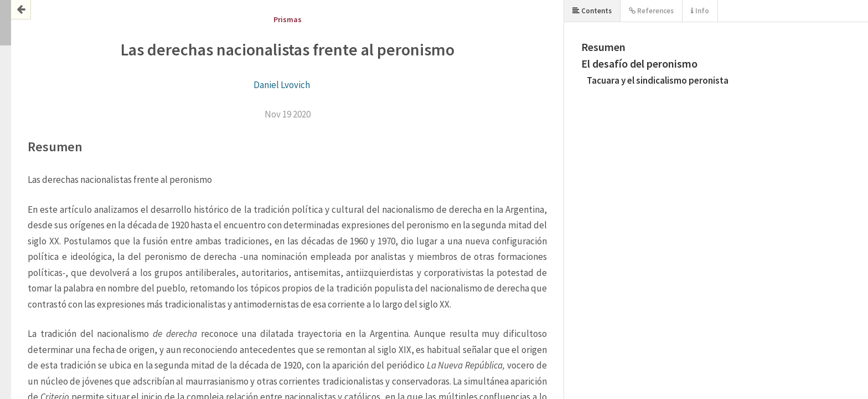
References (651, 11)
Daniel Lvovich (282, 85)
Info (700, 11)
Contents (592, 11)
